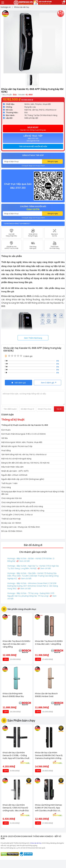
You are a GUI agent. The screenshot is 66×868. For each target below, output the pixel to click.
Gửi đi (59, 409)
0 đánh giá (28, 356)
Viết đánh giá (19, 383)
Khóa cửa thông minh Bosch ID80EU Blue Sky (13, 695)
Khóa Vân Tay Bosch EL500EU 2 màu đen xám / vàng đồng (49, 643)
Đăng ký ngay (53, 161)
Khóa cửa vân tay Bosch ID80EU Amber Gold (46, 695)
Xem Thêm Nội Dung (33, 338)
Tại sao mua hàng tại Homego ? (17, 224)
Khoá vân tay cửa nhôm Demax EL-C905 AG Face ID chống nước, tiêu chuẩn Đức (16, 808)
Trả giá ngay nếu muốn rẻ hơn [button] (33, 146)
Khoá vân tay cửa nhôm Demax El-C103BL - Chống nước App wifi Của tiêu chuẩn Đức (16, 755)
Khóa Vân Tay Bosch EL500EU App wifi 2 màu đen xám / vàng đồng (16, 644)
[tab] (33, 146)
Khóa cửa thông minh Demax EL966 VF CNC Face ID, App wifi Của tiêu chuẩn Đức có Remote (49, 808)
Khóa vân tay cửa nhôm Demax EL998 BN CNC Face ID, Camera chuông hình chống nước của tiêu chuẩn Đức (49, 755)
